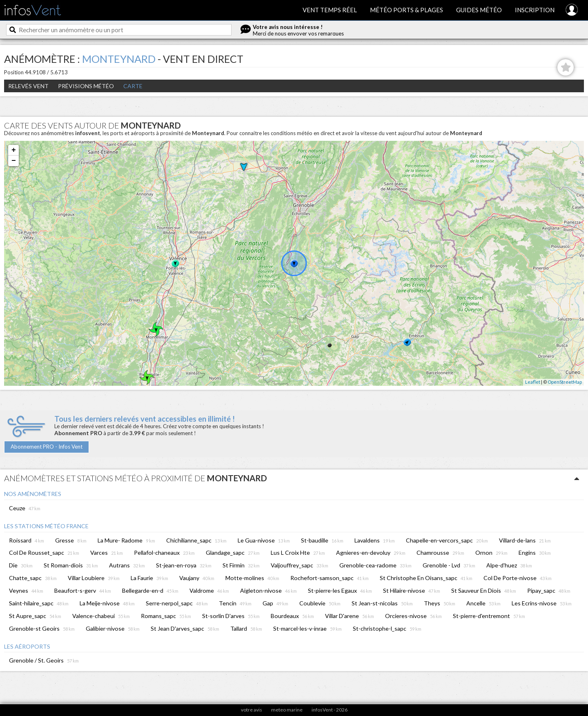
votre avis (252, 710)
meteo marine (287, 710)
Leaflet (533, 382)
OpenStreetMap (565, 382)
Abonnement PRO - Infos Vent (47, 447)
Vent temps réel (330, 10)
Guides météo (479, 10)
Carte (133, 86)
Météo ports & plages (406, 10)
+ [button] (14, 150)
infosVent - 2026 (330, 710)
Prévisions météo (86, 86)
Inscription (535, 10)
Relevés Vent (28, 86)
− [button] (14, 161)
